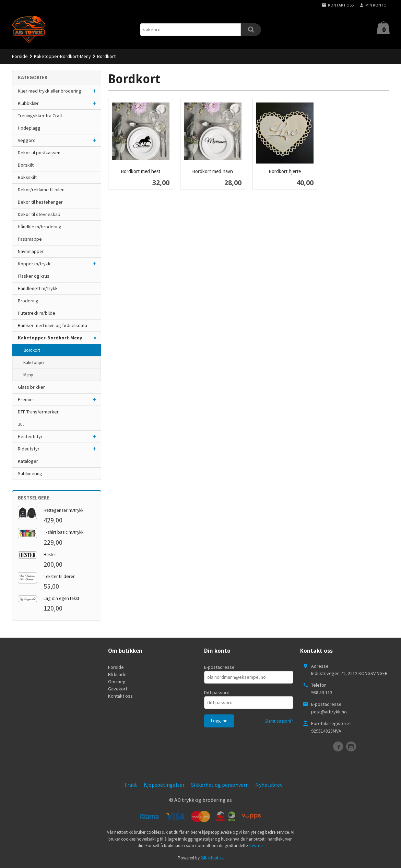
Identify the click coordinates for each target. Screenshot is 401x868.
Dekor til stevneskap (39, 214)
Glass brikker (31, 387)
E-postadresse (219, 667)
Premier (26, 399)
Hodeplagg (29, 128)
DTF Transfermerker (38, 412)
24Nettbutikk (212, 858)
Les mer (257, 846)
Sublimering (30, 473)
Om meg (117, 682)
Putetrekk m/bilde (37, 313)
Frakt (131, 785)
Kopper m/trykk (34, 264)
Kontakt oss (120, 696)
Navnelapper (31, 251)
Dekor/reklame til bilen (41, 190)
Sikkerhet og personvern (220, 785)
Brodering (28, 301)
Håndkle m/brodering (40, 227)
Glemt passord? (279, 721)
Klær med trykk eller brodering (50, 91)
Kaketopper (34, 363)
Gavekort (118, 689)
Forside (20, 56)
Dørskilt (26, 165)
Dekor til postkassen (39, 153)
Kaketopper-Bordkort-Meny (50, 338)
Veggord (27, 140)
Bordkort (32, 350)
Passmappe (30, 239)
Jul (21, 424)
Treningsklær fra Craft (40, 116)
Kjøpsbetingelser (164, 785)
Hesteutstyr (30, 436)
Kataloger (28, 461)
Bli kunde (117, 674)
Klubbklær (28, 103)
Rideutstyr (29, 449)
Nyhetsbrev (269, 785)
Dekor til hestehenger (40, 202)
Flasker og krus (34, 276)
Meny (28, 375)
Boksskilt (27, 177)
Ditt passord (217, 692)
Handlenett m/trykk (38, 288)
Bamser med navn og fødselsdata (52, 325)
